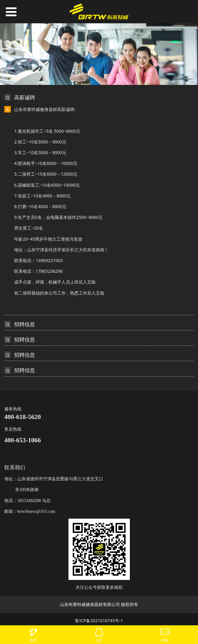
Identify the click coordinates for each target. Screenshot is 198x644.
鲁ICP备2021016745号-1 (99, 621)
